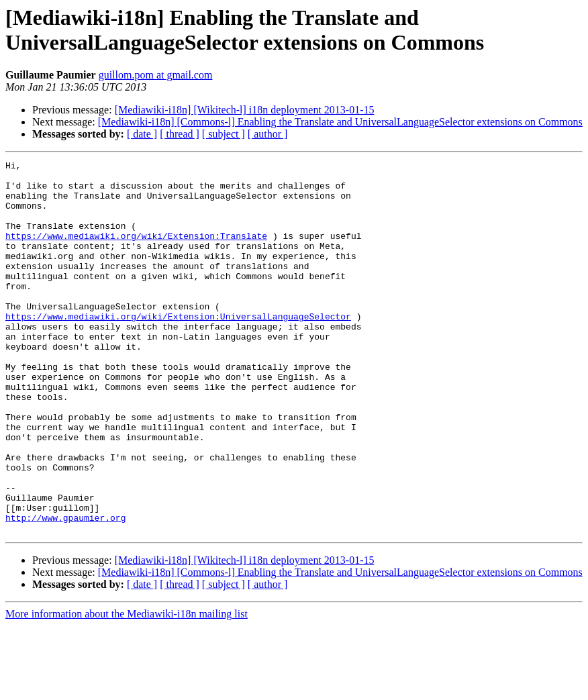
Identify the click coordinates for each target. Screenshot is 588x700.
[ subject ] (224, 134)
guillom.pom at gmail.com (156, 75)
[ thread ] (180, 134)
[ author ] (268, 134)
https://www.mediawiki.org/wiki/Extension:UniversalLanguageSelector (178, 348)
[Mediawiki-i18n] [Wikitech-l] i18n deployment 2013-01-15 (245, 110)
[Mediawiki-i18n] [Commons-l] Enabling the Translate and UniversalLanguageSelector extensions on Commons (340, 122)
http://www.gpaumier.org (65, 590)
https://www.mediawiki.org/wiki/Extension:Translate (136, 252)
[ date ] (142, 134)
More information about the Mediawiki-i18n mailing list (127, 688)
